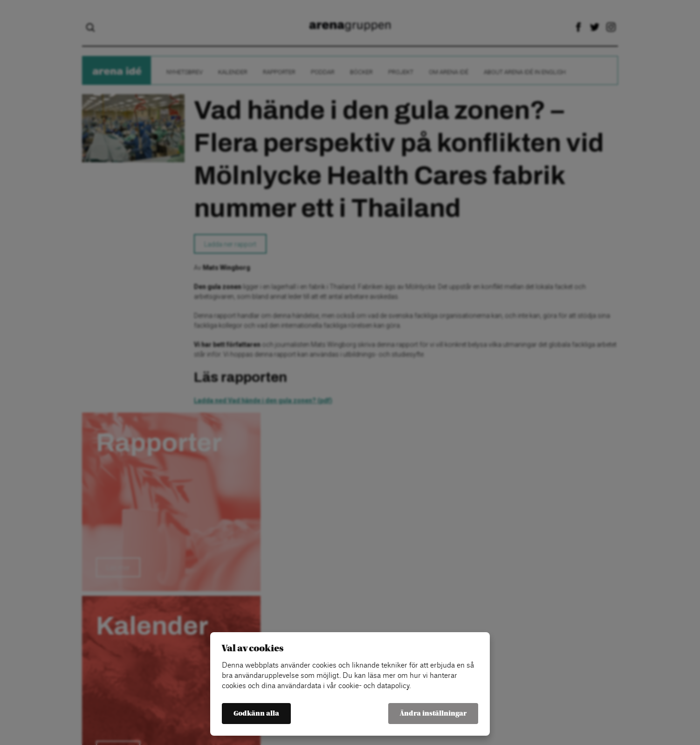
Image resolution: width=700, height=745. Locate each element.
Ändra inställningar (433, 714)
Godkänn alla (256, 714)
